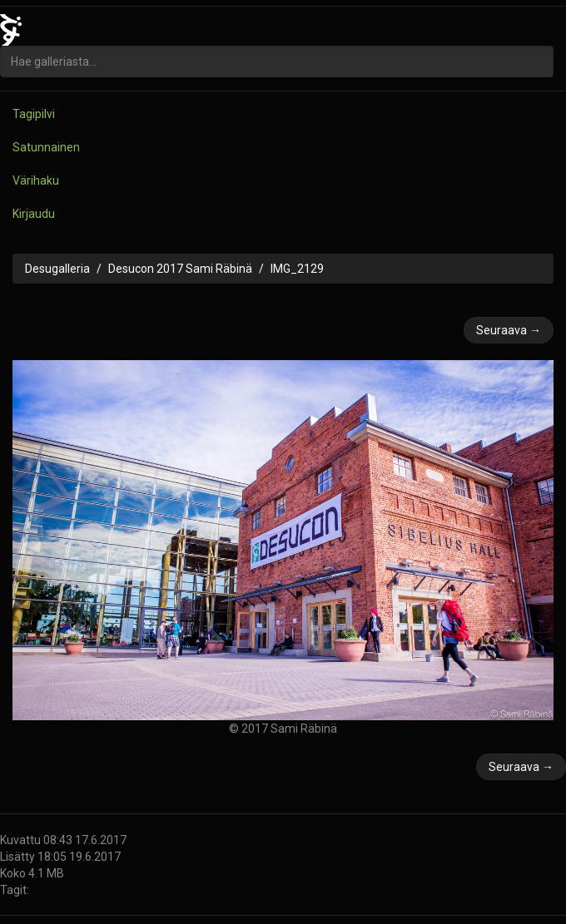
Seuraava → (509, 330)
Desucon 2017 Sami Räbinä (180, 269)
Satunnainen (46, 147)
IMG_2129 (297, 269)
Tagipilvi (34, 114)
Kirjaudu (34, 214)
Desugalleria (57, 269)
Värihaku (36, 180)
